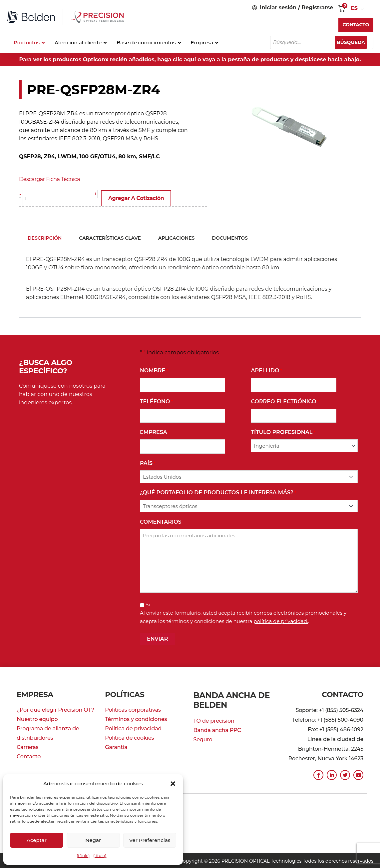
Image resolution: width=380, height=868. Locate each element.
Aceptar (37, 840)
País (148, 463)
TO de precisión (214, 717)
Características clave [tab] (110, 237)
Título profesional (283, 432)
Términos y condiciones (136, 718)
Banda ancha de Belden (228, 698)
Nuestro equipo (37, 718)
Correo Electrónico (285, 401)
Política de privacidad (133, 728)
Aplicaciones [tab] (176, 237)
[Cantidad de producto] (59, 198)
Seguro (203, 736)
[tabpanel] (190, 282)
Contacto (29, 756)
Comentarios (161, 521)
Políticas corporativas (133, 709)
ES (354, 8)
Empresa (155, 432)
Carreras (27, 746)
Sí (148, 604)
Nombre (154, 370)
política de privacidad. (281, 620)
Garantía (116, 746)
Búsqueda (354, 42)
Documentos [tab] (230, 237)
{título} (83, 855)
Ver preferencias (150, 840)
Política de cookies (129, 737)
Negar (93, 840)
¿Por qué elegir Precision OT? (55, 709)
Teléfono (156, 401)
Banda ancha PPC (217, 727)
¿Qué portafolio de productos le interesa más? (218, 492)
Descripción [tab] (45, 237)
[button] (173, 784)
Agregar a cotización (139, 198)
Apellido (266, 370)
